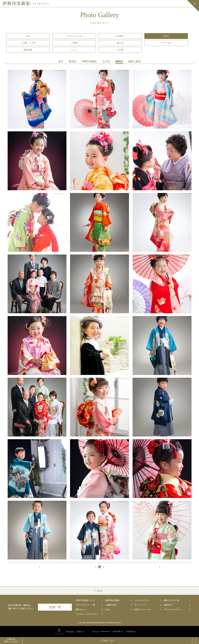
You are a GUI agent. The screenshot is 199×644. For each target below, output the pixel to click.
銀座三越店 (135, 61)
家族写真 (28, 50)
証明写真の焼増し (118, 600)
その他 (120, 50)
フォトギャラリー (148, 600)
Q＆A (118, 609)
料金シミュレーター (148, 609)
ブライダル (166, 43)
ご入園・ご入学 (28, 43)
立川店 (106, 61)
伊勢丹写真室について (89, 600)
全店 (61, 61)
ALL (28, 36)
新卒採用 (117, 632)
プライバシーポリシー (177, 609)
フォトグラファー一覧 (89, 605)
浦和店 (119, 61)
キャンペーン (148, 605)
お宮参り (120, 36)
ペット (74, 50)
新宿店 (73, 61)
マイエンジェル (74, 36)
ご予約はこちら (107, 640)
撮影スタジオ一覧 (177, 600)
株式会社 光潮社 (75, 632)
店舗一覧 (60, 607)
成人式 (120, 43)
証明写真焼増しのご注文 (11, 640)
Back (99, 591)
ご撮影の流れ (118, 605)
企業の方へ (177, 605)
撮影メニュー (89, 609)
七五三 (166, 36)
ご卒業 (74, 43)
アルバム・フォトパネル (89, 614)
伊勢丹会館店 (89, 61)
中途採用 (131, 632)
